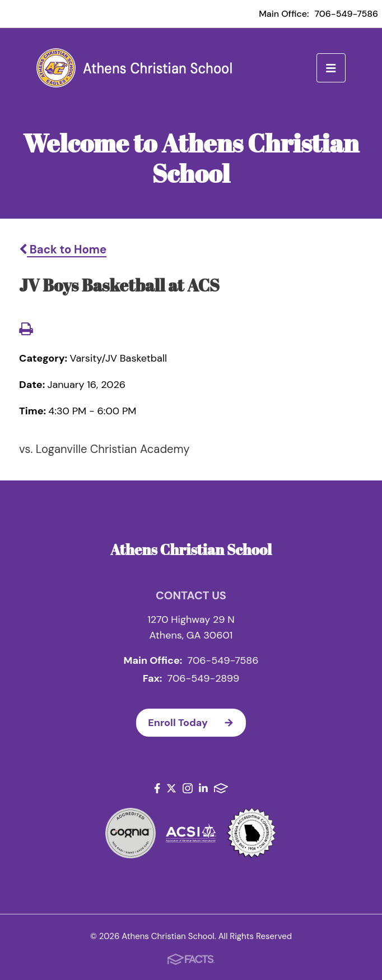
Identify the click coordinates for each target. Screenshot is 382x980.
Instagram (188, 788)
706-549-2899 (204, 678)
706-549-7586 (346, 14)
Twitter (171, 788)
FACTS (221, 788)
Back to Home (63, 249)
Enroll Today (197, 723)
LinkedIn (203, 788)
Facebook (157, 788)
